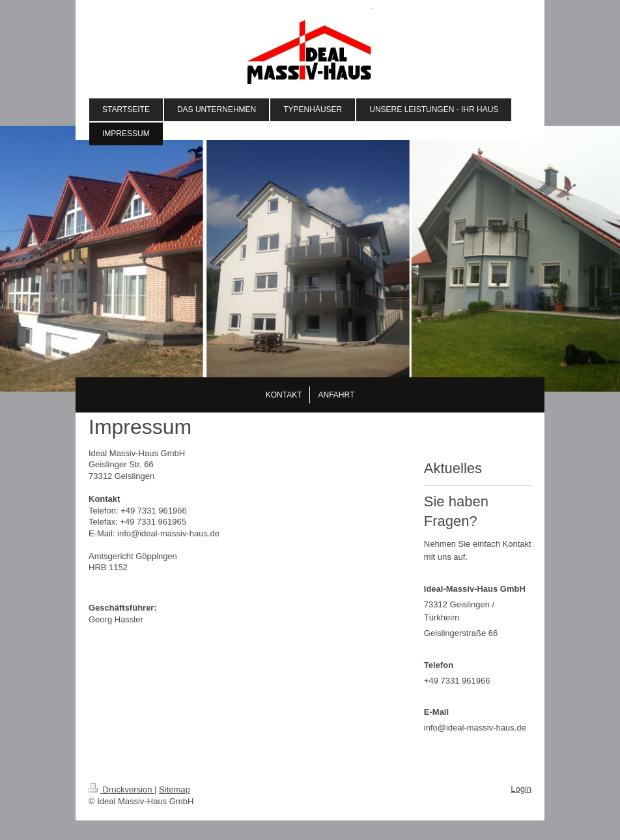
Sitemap (175, 789)
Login (521, 789)
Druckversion (121, 789)
